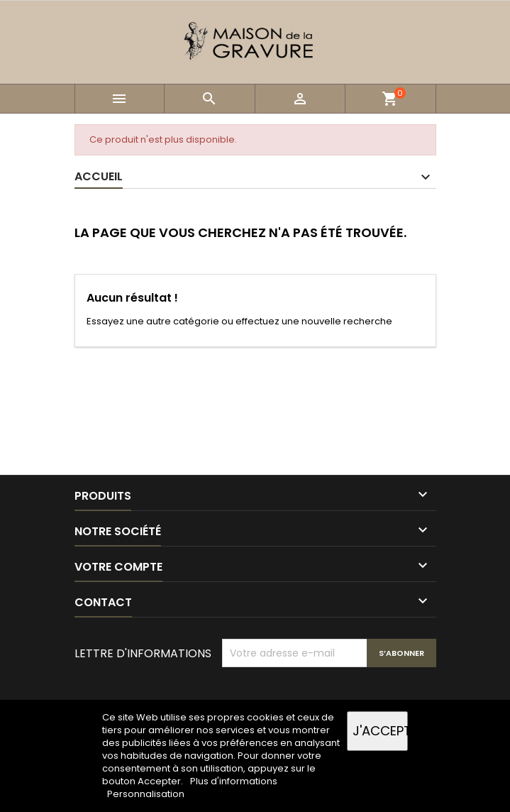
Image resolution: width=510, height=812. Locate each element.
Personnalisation (146, 794)
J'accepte (380, 731)
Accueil (99, 176)
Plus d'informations (234, 781)
